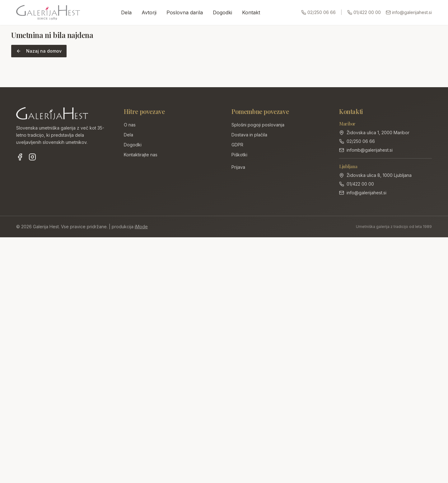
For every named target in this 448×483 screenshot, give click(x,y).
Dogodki (222, 12)
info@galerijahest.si (409, 12)
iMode (141, 227)
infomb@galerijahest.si (370, 150)
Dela (126, 12)
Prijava (238, 167)
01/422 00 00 (364, 12)
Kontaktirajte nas (141, 155)
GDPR (237, 145)
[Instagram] (32, 157)
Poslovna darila (185, 12)
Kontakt (251, 12)
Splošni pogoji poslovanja (258, 125)
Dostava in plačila (249, 135)
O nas (130, 125)
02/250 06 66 (318, 12)
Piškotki (239, 155)
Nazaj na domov (39, 51)
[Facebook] (20, 157)
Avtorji (149, 12)
